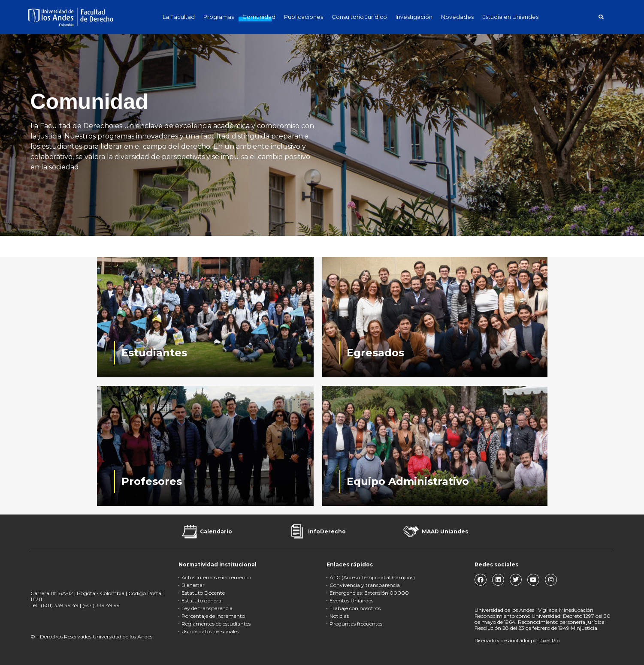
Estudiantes (154, 353)
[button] (601, 17)
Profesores (152, 481)
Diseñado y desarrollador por (517, 641)
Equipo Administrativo (408, 481)
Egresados (375, 353)
